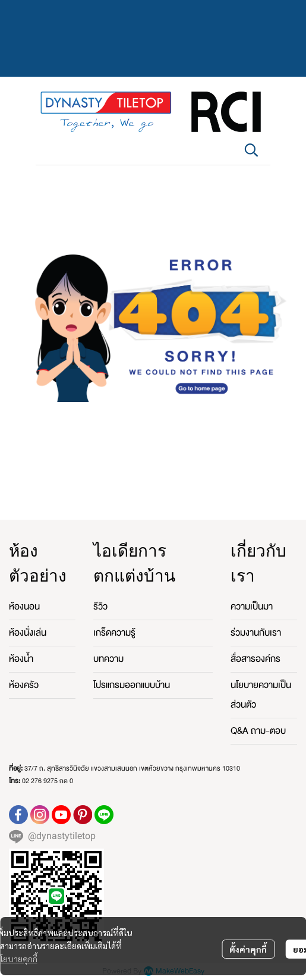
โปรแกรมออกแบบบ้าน (132, 685)
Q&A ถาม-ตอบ (258, 731)
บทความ (108, 659)
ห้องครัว (24, 685)
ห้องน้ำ (21, 659)
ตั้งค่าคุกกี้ (248, 949)
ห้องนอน (24, 607)
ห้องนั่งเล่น (28, 633)
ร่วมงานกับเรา (256, 633)
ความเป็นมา (252, 607)
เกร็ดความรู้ (114, 633)
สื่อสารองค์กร (255, 659)
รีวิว (100, 607)
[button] (251, 150)
